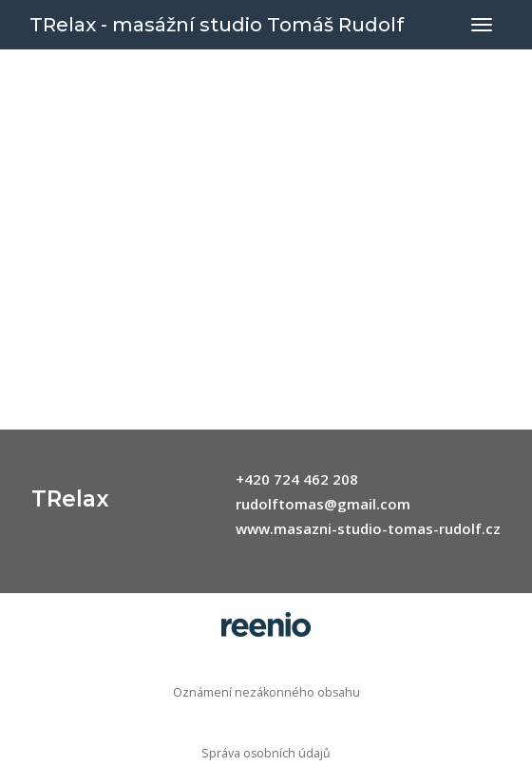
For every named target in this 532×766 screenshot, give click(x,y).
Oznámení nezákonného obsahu (266, 692)
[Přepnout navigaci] (482, 25)
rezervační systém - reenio (266, 624)
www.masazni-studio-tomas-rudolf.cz (368, 528)
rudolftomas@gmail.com (323, 504)
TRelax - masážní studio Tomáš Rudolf (217, 25)
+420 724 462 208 (297, 479)
